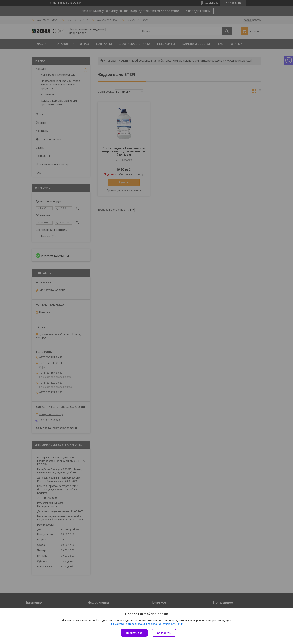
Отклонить (164, 633)
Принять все (134, 633)
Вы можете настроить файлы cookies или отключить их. (145, 624)
